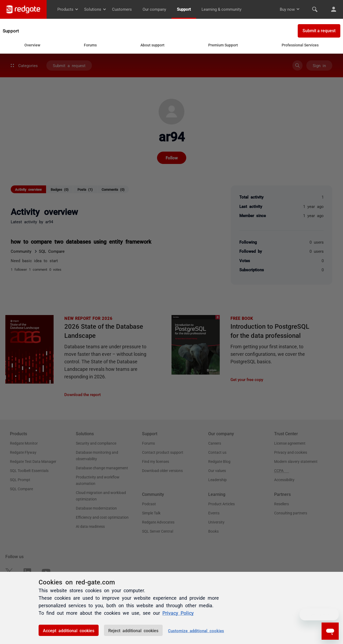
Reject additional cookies (133, 630)
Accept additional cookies (69, 630)
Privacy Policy (178, 613)
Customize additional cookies (196, 630)
